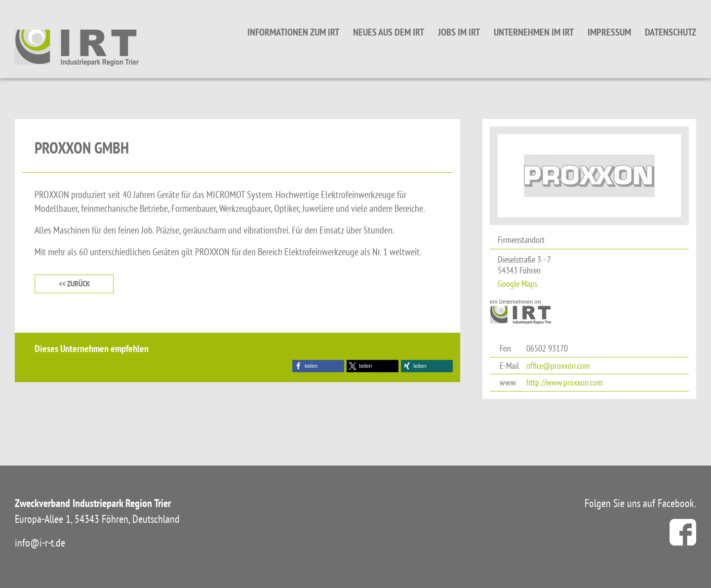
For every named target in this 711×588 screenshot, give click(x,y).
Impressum (609, 32)
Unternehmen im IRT (534, 32)
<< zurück (74, 284)
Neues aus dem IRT (389, 32)
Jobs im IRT (459, 32)
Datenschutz (671, 32)
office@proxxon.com (558, 366)
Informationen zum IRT (293, 32)
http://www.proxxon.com (565, 382)
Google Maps (517, 284)
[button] (318, 366)
